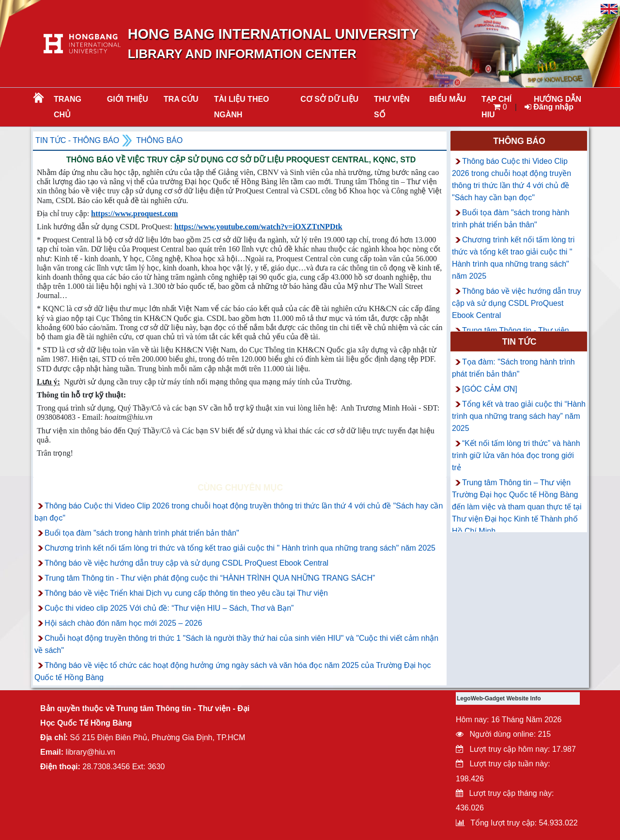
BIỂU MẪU (448, 99)
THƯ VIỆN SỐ (392, 107)
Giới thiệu (128, 99)
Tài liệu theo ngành (242, 107)
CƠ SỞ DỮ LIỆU (329, 99)
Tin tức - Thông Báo (77, 140)
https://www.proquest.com (134, 214)
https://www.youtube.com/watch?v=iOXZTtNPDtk (258, 227)
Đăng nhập (549, 107)
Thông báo (159, 140)
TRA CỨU (181, 99)
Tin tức (519, 342)
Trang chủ (68, 107)
